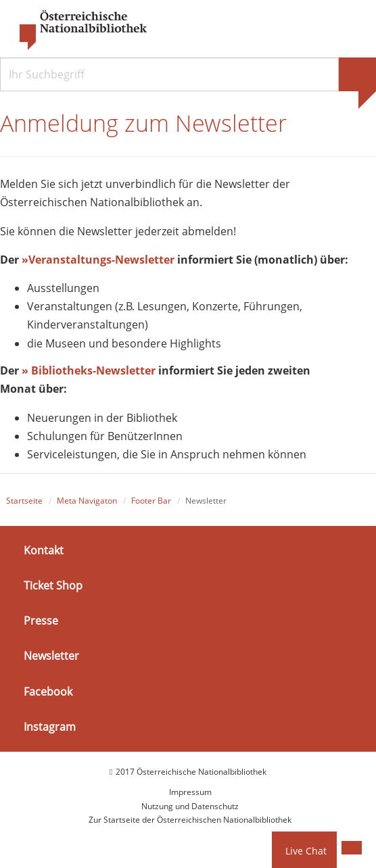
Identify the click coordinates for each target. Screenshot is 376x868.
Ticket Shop (53, 585)
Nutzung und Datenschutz (190, 806)
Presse (41, 621)
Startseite (24, 501)
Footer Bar (151, 501)
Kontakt (44, 550)
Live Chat (306, 851)
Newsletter (51, 656)
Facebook (48, 691)
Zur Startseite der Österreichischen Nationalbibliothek (190, 820)
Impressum (190, 792)
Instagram (50, 727)
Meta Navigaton (87, 501)
